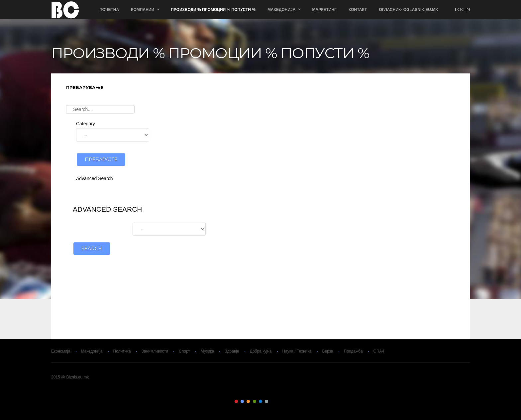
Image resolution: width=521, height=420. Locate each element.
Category (86, 124)
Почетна (109, 10)
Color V (260, 401)
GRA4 (379, 351)
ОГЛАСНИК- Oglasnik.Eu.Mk (409, 10)
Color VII (273, 401)
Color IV (255, 401)
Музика (208, 351)
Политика (122, 351)
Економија (61, 351)
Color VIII (279, 401)
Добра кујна (261, 351)
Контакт (358, 10)
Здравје (232, 351)
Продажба (353, 351)
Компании (143, 10)
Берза (328, 351)
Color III (248, 401)
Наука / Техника (297, 351)
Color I (236, 401)
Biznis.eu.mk (65, 10)
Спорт (184, 351)
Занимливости (155, 351)
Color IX (285, 401)
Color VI (266, 401)
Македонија (282, 10)
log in (462, 10)
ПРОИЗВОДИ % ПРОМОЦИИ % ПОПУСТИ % (213, 10)
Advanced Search (95, 178)
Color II (242, 401)
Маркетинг (324, 10)
